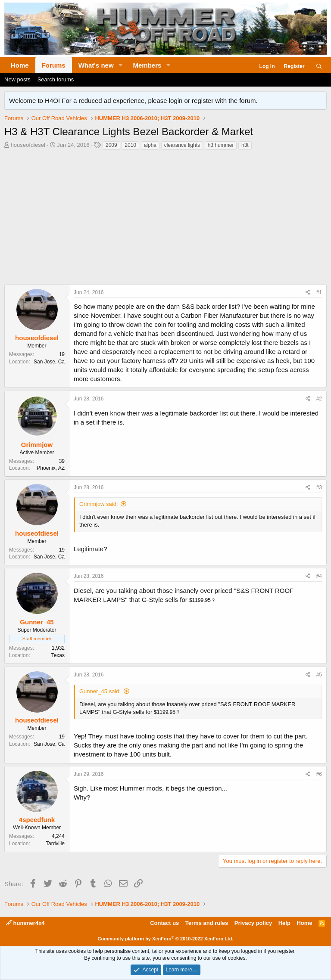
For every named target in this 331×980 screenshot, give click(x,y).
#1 (319, 292)
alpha (150, 145)
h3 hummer (221, 145)
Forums (54, 65)
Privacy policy (253, 923)
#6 (319, 774)
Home (20, 65)
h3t (245, 145)
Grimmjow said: (99, 504)
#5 (319, 675)
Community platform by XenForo (166, 939)
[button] (121, 65)
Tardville (55, 844)
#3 (319, 487)
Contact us (164, 923)
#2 (319, 399)
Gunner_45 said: (100, 691)
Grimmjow (37, 445)
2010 (130, 145)
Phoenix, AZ (51, 468)
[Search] (319, 67)
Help (284, 923)
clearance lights (182, 145)
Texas (58, 655)
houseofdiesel (28, 145)
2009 (111, 145)
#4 (319, 576)
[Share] (308, 293)
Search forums (56, 79)
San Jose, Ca (49, 362)
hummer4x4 (25, 923)
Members (147, 65)
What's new (96, 65)
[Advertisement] (165, 220)
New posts (17, 79)
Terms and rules (207, 923)
